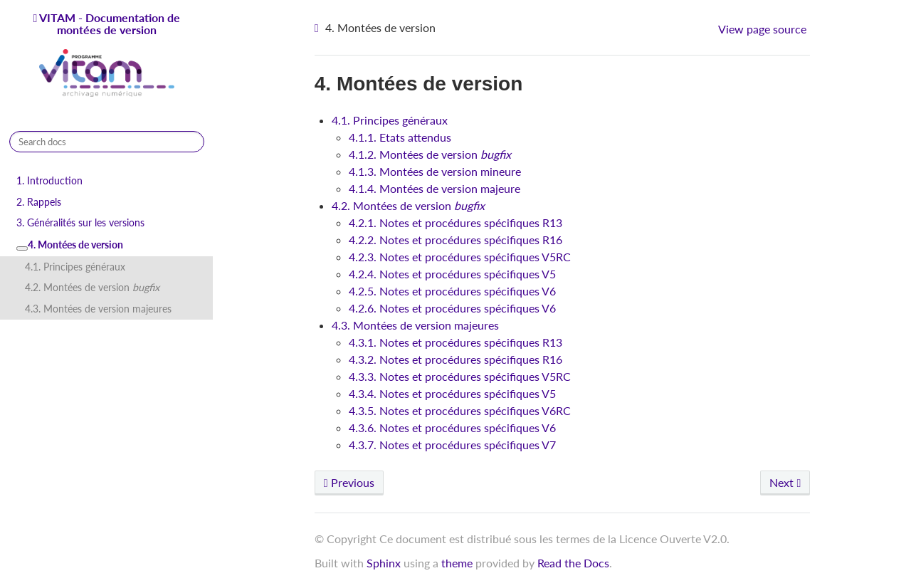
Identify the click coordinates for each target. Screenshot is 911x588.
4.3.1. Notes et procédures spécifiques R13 (455, 342)
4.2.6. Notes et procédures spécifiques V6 (452, 308)
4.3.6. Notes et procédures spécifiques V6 (452, 427)
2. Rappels (39, 202)
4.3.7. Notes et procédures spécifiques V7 (452, 445)
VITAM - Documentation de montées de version (108, 56)
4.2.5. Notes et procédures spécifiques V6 (452, 291)
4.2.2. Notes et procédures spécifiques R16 (455, 240)
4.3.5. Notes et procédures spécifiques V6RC (460, 410)
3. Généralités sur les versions (80, 222)
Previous (349, 482)
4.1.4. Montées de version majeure (435, 188)
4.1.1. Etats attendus (400, 137)
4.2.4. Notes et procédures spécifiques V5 (452, 274)
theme (457, 563)
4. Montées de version (70, 245)
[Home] (318, 28)
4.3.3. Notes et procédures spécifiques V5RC (460, 376)
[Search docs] (107, 142)
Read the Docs (573, 563)
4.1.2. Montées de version (430, 154)
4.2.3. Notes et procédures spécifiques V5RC (460, 257)
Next (785, 482)
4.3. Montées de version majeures (98, 309)
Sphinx (384, 563)
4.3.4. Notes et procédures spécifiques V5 (452, 393)
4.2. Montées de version (92, 287)
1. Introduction (49, 180)
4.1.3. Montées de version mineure (435, 171)
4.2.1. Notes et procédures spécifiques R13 (455, 222)
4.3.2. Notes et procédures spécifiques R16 (455, 359)
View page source (762, 29)
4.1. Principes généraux (75, 267)
